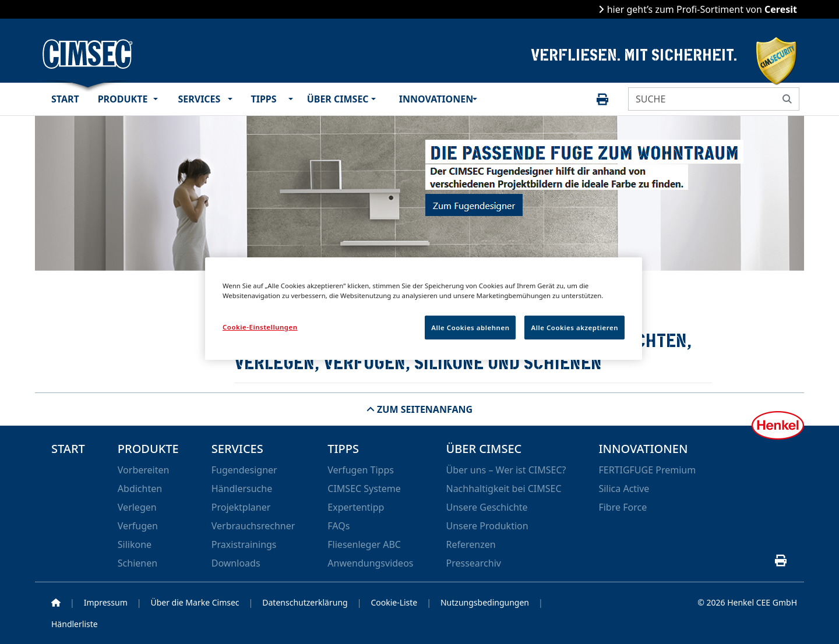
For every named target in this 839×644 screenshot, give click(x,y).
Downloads (236, 563)
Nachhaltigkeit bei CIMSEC (503, 489)
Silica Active (624, 489)
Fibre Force (623, 507)
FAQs (339, 526)
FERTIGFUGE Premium (647, 470)
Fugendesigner (244, 470)
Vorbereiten (144, 470)
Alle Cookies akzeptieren (574, 328)
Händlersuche (242, 489)
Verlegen (137, 507)
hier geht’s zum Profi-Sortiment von (701, 9)
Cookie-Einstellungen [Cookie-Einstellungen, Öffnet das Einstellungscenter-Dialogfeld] (260, 327)
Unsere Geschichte (487, 507)
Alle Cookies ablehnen (470, 328)
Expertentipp (356, 507)
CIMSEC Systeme (364, 489)
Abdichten (140, 489)
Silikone (135, 544)
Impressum (106, 602)
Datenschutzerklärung (305, 602)
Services (200, 99)
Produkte (123, 99)
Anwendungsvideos (370, 563)
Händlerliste (75, 624)
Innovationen (434, 99)
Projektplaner (241, 507)
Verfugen (138, 526)
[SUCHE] (702, 99)
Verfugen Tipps (361, 470)
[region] (424, 309)
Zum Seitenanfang (424, 409)
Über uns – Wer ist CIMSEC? (506, 470)
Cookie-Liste (394, 602)
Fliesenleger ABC (364, 544)
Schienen (138, 563)
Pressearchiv (473, 563)
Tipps (264, 99)
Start (65, 99)
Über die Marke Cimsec (195, 602)
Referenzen (470, 544)
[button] (158, 99)
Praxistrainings (244, 544)
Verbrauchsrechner (253, 526)
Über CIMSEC (337, 99)
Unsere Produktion (487, 526)
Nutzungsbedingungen (485, 602)
